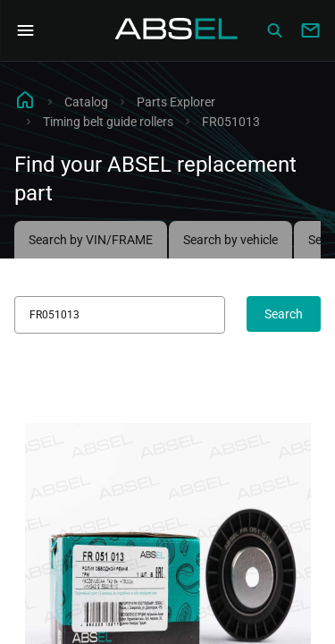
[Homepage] (177, 30)
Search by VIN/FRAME (91, 240)
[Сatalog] (274, 30)
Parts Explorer (176, 102)
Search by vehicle (230, 240)
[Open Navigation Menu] (25, 30)
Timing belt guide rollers (108, 122)
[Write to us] (310, 30)
